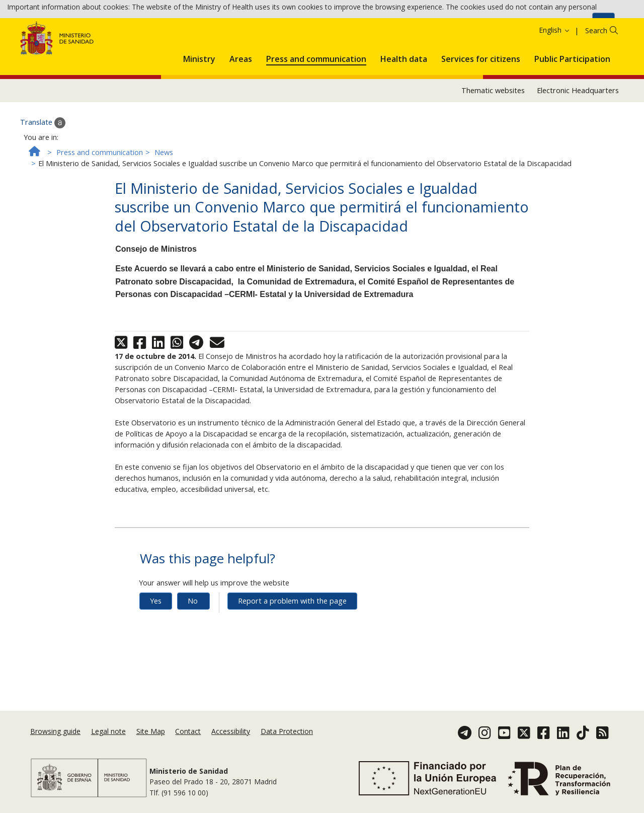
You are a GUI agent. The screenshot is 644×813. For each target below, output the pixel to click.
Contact (188, 741)
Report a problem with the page (292, 643)
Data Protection (287, 741)
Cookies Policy (565, 24)
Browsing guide (55, 741)
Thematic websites (493, 132)
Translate (43, 165)
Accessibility (231, 741)
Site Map (151, 741)
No (193, 643)
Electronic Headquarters (578, 132)
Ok (603, 25)
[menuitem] (199, 99)
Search (596, 72)
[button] (199, 99)
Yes (156, 643)
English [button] (555, 72)
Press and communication (100, 195)
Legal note (108, 741)
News (164, 195)
